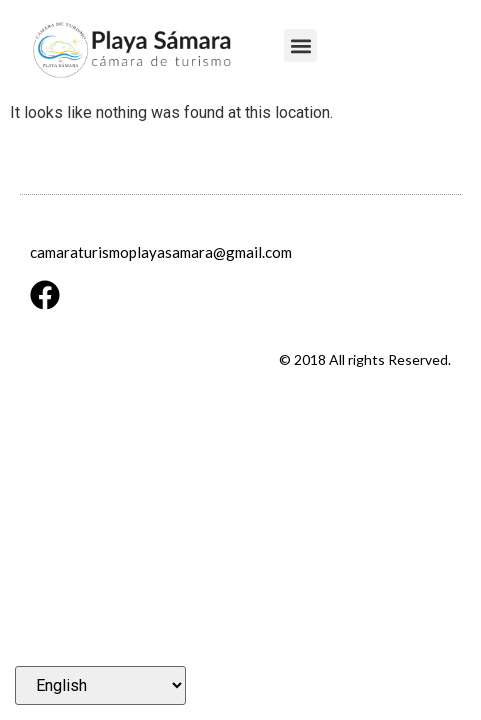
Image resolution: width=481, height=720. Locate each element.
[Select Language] (100, 685)
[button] (300, 45)
